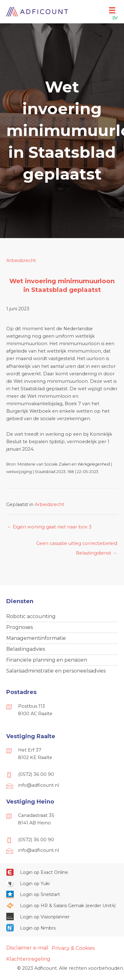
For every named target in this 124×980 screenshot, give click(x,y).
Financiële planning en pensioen (47, 660)
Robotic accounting (31, 616)
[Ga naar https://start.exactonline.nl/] (62, 872)
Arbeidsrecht (21, 260)
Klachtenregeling (28, 959)
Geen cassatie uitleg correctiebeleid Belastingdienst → (77, 545)
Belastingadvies (26, 649)
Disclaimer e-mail (27, 948)
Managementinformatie (36, 638)
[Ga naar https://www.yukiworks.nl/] (62, 883)
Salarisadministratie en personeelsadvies (56, 671)
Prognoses (20, 627)
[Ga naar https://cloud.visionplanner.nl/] (62, 917)
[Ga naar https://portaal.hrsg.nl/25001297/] (62, 906)
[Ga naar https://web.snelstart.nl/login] (62, 894)
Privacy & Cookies (73, 948)
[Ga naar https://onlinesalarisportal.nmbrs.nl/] (62, 928)
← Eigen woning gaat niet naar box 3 (49, 527)
